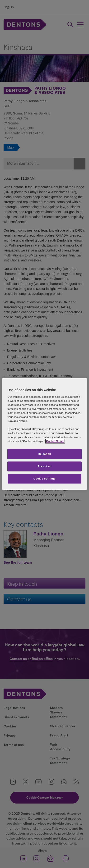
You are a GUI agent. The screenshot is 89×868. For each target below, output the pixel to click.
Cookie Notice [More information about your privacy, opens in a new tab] (55, 441)
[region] (44, 434)
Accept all (44, 466)
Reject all (45, 454)
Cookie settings (44, 479)
